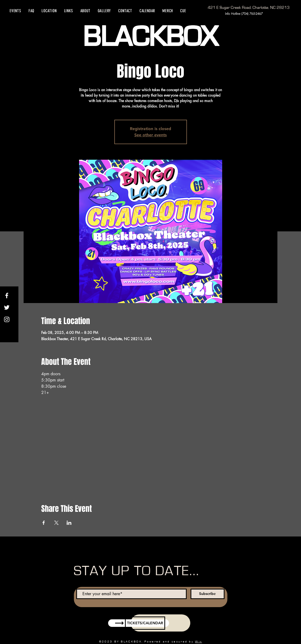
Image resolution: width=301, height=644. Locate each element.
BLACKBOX (150, 37)
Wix (198, 642)
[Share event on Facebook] (44, 523)
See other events (150, 135)
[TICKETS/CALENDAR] (145, 623)
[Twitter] (7, 307)
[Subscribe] (208, 594)
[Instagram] (7, 319)
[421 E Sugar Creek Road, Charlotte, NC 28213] (249, 8)
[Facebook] (7, 296)
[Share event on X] (56, 523)
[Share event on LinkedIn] (69, 523)
